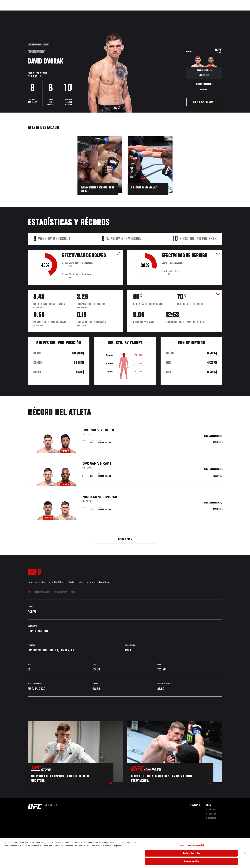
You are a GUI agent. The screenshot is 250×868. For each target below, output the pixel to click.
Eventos (25, 12)
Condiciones (212, 810)
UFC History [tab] (60, 592)
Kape (107, 464)
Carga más (125, 539)
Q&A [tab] (73, 592)
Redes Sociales (188, 12)
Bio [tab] (29, 592)
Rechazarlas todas (191, 853)
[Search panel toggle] (224, 12)
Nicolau (90, 498)
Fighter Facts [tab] (43, 592)
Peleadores (54, 12)
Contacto (195, 806)
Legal (209, 806)
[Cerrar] (245, 853)
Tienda (216, 12)
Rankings (39, 12)
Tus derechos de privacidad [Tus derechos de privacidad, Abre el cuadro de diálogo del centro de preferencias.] (191, 845)
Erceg (108, 431)
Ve (202, 12)
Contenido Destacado (75, 12)
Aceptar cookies (191, 861)
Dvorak (89, 431)
